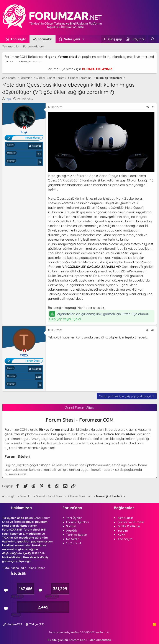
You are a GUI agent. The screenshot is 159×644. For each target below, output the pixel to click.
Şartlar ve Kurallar (131, 522)
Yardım (123, 531)
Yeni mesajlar (11, 46)
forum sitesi (78, 465)
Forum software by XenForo (79, 632)
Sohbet (71, 526)
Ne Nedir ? (74, 539)
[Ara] (153, 39)
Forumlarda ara (34, 46)
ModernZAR (13, 624)
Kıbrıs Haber (37, 568)
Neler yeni (72, 39)
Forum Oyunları (77, 522)
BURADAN (39, 553)
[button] (84, 39)
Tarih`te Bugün (77, 535)
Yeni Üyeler (74, 518)
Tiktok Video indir (14, 568)
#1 (153, 107)
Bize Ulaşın (125, 518)
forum (14, 61)
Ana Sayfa (125, 539)
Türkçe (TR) (35, 624)
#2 (153, 330)
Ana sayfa (18, 39)
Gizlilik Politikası (129, 526)
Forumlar (45, 39)
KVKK (121, 535)
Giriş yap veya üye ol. (66, 319)
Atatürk (72, 531)
